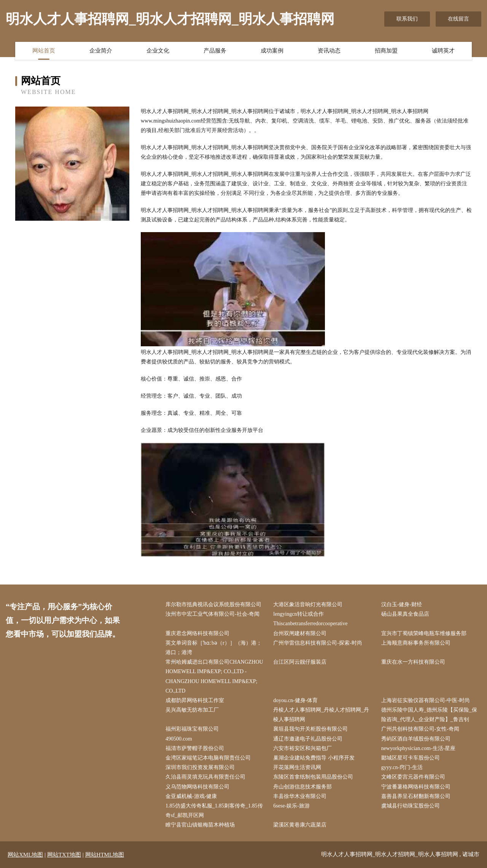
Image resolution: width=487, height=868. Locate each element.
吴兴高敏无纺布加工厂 (192, 710)
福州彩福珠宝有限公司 (192, 729)
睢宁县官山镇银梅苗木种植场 (200, 825)
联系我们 (407, 19)
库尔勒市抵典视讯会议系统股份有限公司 (213, 604)
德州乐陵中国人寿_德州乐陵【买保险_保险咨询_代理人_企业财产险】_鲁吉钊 (429, 715)
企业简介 (101, 51)
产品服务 (215, 51)
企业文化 (158, 51)
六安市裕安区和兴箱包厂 (302, 748)
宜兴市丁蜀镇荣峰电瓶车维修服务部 (424, 633)
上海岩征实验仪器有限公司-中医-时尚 (426, 700)
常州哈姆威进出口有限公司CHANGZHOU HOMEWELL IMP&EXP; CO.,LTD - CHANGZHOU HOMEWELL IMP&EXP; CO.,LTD (214, 676)
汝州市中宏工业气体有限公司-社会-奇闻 (212, 614)
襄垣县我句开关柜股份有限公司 (310, 729)
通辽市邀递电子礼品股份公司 (308, 739)
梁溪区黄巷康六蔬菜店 (300, 825)
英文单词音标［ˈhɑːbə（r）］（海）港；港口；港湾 (214, 648)
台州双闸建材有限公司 (300, 633)
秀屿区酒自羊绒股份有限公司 (416, 739)
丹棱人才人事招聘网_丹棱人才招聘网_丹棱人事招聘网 (321, 715)
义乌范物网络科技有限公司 (197, 787)
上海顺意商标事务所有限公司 (416, 643)
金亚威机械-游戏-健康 (191, 796)
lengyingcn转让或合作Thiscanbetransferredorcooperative (310, 619)
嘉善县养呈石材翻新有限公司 (416, 796)
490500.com (179, 739)
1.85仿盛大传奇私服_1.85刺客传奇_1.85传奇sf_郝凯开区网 (214, 811)
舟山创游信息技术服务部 (302, 787)
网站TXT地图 (64, 855)
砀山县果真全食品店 (405, 614)
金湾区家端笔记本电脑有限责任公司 (208, 758)
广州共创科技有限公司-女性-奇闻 (420, 729)
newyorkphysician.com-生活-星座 (419, 748)
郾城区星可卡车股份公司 (411, 758)
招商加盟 (386, 51)
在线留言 (458, 19)
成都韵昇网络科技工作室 (195, 700)
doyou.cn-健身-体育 (295, 700)
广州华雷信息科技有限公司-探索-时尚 (318, 643)
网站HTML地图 (105, 855)
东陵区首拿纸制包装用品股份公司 (313, 777)
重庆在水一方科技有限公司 (413, 662)
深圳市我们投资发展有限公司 (200, 767)
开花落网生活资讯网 (297, 767)
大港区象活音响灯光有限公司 (308, 604)
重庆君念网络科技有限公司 (197, 633)
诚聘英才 (443, 51)
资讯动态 (329, 51)
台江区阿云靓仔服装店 (300, 662)
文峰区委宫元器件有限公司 (413, 777)
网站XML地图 (25, 855)
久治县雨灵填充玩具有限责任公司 (205, 777)
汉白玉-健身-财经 (402, 604)
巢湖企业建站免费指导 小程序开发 (314, 758)
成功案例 (272, 51)
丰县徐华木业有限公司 (300, 796)
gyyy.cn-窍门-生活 (402, 767)
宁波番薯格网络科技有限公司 (416, 787)
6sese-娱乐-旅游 (291, 806)
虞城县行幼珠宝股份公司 (411, 806)
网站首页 (44, 51)
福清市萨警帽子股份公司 (195, 748)
